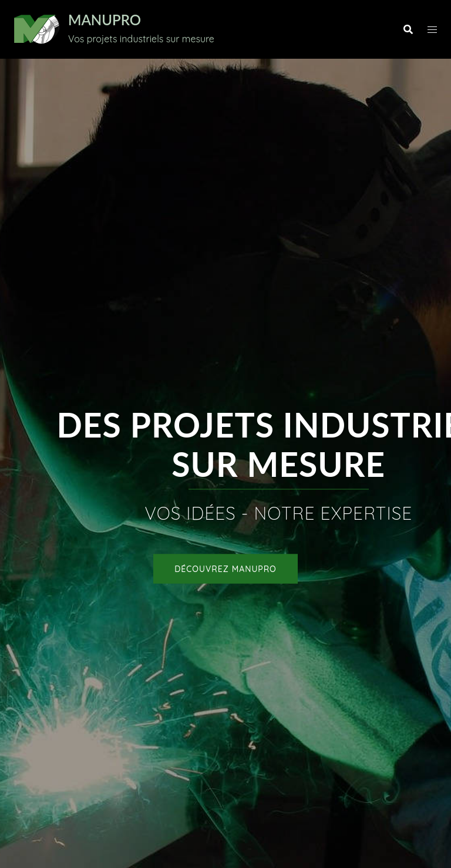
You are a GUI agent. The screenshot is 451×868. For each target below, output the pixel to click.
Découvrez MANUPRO (225, 569)
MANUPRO (105, 20)
